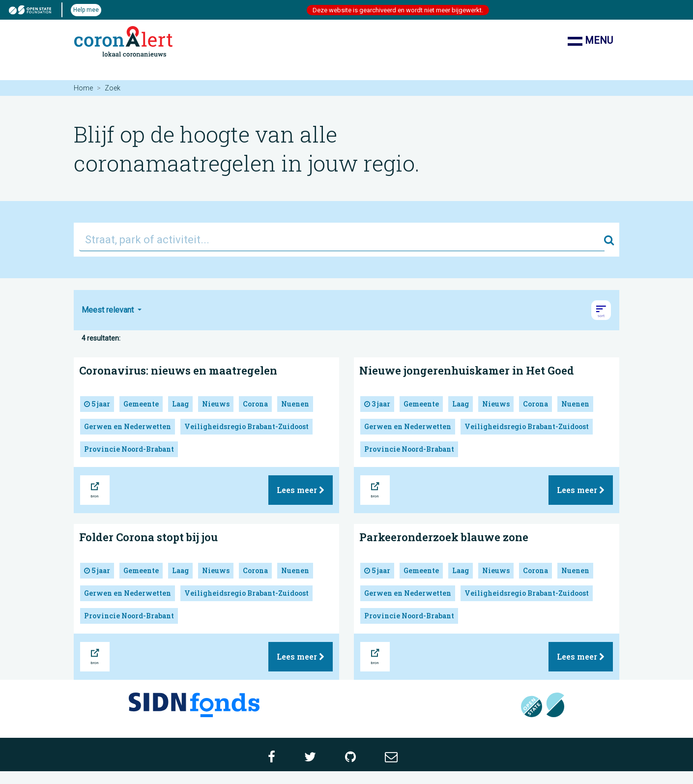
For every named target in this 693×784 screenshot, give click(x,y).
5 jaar (97, 404)
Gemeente (141, 404)
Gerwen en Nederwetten (128, 426)
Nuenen (295, 404)
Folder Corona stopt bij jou (148, 537)
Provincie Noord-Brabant (129, 449)
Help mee (86, 10)
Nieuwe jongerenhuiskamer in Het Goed (467, 370)
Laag (180, 404)
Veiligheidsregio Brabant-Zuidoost (246, 426)
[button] (601, 310)
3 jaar (377, 404)
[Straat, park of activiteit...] (342, 240)
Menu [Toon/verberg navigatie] (590, 41)
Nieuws (216, 404)
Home (83, 88)
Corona (255, 404)
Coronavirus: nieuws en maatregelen (178, 370)
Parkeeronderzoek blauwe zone (444, 537)
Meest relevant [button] (109, 310)
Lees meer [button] (301, 490)
